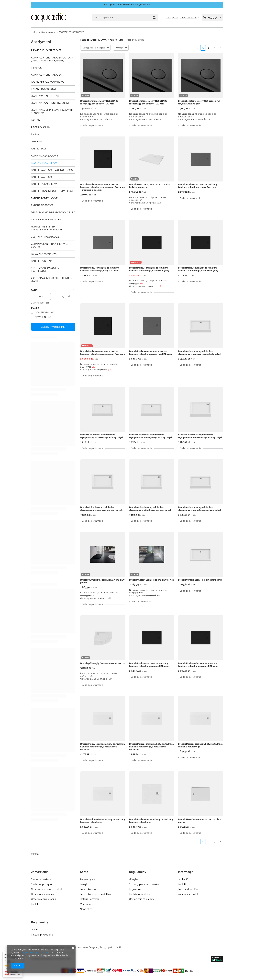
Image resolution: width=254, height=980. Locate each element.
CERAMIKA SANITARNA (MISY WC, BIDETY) (49, 245)
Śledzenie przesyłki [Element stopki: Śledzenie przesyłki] (41, 884)
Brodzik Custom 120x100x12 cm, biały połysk (151, 580)
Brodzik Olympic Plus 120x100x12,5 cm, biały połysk (102, 581)
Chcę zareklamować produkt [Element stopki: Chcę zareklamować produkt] (46, 889)
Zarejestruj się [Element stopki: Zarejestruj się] (87, 879)
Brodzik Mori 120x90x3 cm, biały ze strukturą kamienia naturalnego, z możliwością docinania (151, 747)
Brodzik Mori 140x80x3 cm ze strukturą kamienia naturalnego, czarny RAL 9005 (198, 269)
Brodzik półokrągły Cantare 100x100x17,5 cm (103, 663)
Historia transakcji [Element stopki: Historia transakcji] (89, 899)
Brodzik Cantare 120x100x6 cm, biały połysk (200, 580)
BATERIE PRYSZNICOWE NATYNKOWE (52, 191)
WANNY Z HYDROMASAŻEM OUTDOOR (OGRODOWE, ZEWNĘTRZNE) (53, 59)
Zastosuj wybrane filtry (53, 327)
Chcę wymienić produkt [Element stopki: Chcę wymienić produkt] (44, 899)
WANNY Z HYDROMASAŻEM (46, 75)
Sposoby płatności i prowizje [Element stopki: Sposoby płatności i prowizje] (144, 884)
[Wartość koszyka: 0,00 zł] (212, 17)
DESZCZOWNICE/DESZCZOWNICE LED (53, 213)
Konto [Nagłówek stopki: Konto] (84, 872)
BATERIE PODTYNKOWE (44, 198)
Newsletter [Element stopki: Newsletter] (86, 909)
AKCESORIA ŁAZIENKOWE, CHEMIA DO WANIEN (52, 280)
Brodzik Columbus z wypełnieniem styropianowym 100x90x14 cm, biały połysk (151, 436)
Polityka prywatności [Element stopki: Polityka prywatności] (140, 894)
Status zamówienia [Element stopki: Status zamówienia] (41, 879)
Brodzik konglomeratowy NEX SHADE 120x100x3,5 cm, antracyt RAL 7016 (148, 102)
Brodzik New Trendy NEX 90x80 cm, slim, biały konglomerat (150, 186)
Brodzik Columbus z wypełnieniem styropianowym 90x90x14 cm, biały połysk (101, 509)
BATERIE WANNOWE (43, 177)
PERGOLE (36, 68)
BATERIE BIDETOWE (42, 205)
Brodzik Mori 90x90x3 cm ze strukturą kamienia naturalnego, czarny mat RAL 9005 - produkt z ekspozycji (102, 187)
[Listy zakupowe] (190, 18)
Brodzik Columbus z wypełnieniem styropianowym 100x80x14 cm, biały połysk (200, 509)
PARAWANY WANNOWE (44, 254)
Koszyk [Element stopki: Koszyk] (84, 884)
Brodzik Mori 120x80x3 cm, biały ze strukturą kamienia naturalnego (200, 745)
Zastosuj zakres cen (40, 303)
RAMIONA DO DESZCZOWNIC (47, 220)
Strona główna (49, 32)
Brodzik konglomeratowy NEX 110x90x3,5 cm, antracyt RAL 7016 (199, 102)
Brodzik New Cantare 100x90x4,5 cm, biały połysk (199, 821)
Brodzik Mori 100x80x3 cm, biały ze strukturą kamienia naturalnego (103, 821)
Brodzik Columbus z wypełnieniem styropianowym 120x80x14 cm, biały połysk (102, 436)
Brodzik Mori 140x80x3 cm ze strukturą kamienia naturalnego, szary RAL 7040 (197, 186)
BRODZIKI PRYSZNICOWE (45, 163)
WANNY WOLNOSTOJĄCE (46, 96)
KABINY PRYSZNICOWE (44, 89)
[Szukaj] (154, 17)
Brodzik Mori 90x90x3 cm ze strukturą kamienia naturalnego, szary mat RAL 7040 (151, 353)
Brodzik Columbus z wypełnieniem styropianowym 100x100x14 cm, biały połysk (200, 436)
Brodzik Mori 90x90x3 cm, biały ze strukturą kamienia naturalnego (151, 821)
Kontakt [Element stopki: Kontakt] (35, 904)
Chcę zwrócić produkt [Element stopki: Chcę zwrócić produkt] (43, 894)
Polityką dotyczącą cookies (34, 952)
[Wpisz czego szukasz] (125, 17)
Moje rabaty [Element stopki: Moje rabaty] (86, 904)
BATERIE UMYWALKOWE (45, 184)
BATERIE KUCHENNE (43, 261)
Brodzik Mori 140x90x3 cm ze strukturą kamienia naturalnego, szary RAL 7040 (100, 269)
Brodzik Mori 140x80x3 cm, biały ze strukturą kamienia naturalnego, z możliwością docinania (102, 747)
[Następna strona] (220, 48)
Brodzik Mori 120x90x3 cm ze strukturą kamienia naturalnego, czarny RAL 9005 (149, 665)
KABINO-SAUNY (40, 149)
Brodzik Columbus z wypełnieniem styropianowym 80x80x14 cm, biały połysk (150, 509)
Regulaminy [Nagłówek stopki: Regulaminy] (138, 872)
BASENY (36, 120)
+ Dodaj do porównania (92, 125)
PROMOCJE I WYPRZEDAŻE (46, 50)
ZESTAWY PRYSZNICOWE (45, 237)
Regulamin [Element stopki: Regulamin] (135, 889)
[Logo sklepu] (49, 17)
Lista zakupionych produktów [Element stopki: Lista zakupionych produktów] (96, 894)
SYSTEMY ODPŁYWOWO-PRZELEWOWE (45, 270)
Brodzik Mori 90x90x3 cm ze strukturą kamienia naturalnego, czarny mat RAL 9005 (102, 353)
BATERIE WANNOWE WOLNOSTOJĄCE (53, 170)
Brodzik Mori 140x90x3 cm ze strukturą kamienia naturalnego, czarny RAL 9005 (149, 269)
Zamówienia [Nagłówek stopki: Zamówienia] (40, 872)
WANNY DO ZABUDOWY (45, 156)
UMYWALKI (37, 142)
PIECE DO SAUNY (41, 127)
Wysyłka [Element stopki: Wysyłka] (134, 879)
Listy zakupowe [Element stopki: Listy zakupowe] (88, 889)
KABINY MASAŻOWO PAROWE (48, 82)
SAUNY (35, 135)
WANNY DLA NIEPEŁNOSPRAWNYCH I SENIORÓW (52, 112)
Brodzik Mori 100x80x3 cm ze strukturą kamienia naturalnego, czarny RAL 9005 (198, 665)
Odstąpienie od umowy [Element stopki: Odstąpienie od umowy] (142, 899)
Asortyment (41, 42)
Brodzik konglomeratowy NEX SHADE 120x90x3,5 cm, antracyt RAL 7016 (99, 102)
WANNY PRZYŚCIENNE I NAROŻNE (50, 103)
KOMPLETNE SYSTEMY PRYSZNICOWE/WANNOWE (47, 228)
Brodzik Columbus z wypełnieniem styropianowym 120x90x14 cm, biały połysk (200, 353)
